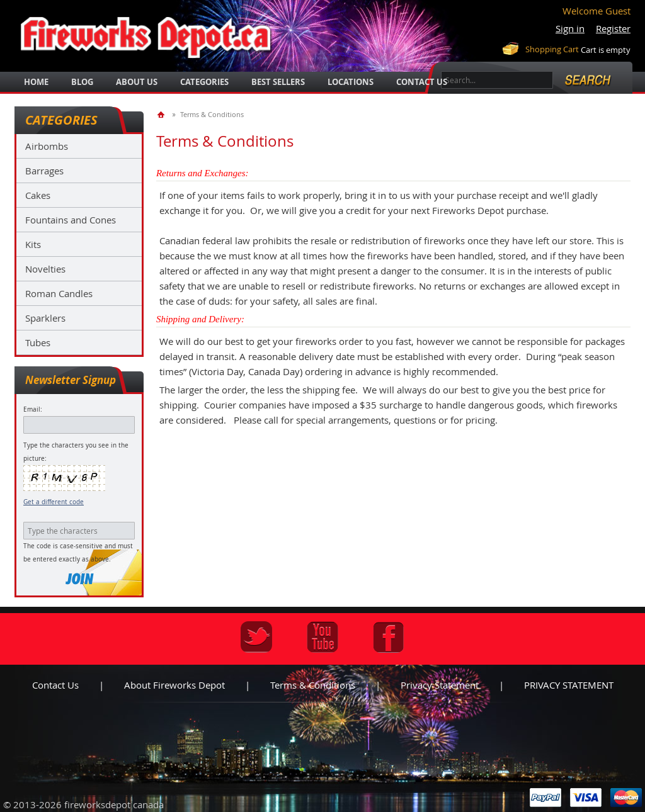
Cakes (38, 195)
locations (351, 82)
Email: (33, 409)
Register (613, 28)
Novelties (45, 269)
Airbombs (47, 146)
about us (137, 82)
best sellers (278, 82)
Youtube (322, 637)
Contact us (55, 685)
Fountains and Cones (71, 220)
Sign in (570, 28)
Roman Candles (59, 293)
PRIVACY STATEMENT (569, 685)
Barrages (44, 171)
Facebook (389, 637)
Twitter (256, 637)
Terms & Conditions (313, 685)
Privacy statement (440, 685)
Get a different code (54, 502)
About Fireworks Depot (174, 685)
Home (36, 82)
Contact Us (422, 82)
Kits (33, 244)
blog (82, 82)
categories (204, 82)
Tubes (38, 342)
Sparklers (45, 318)
